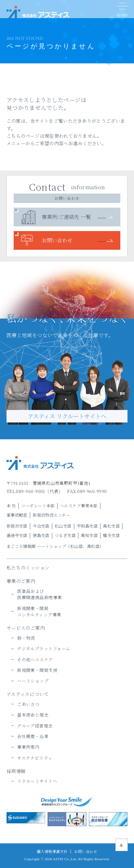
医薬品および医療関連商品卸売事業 (40, 594)
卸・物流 (26, 638)
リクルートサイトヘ (37, 781)
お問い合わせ (57, 240)
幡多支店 (111, 535)
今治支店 (41, 526)
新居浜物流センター (51, 515)
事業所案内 (28, 747)
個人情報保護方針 (52, 851)
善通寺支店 (17, 535)
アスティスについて (28, 694)
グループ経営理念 (35, 726)
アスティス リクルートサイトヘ (67, 416)
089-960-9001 (30, 491)
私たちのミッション (28, 567)
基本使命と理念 (33, 715)
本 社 (11, 506)
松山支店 (63, 526)
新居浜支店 (17, 526)
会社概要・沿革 (33, 736)
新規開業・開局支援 (37, 670)
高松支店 (111, 526)
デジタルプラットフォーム (44, 649)
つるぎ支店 (65, 535)
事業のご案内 (21, 581)
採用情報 (16, 771)
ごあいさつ (28, 704)
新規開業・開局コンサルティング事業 (39, 612)
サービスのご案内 (26, 628)
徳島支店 (41, 535)
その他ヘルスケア (35, 659)
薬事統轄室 (17, 515)
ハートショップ (33, 681)
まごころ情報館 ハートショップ (36, 546)
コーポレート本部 (38, 506)
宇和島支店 (87, 526)
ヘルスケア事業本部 (79, 506)
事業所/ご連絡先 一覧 (66, 217)
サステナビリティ (35, 758)
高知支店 (89, 535)
